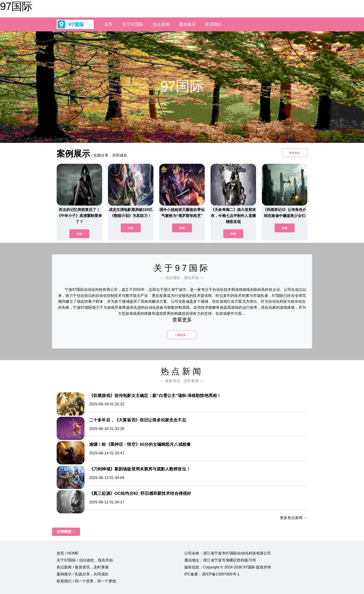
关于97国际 (133, 24)
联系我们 (214, 24)
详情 (79, 234)
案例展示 (187, 24)
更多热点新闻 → (294, 518)
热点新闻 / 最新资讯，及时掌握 (83, 567)
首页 (108, 24)
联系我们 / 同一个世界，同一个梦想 (86, 581)
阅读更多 (295, 153)
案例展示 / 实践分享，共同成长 (83, 574)
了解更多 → (182, 335)
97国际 (16, 6)
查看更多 (182, 320)
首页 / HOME (68, 553)
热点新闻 (161, 24)
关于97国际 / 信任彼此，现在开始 (85, 560)
